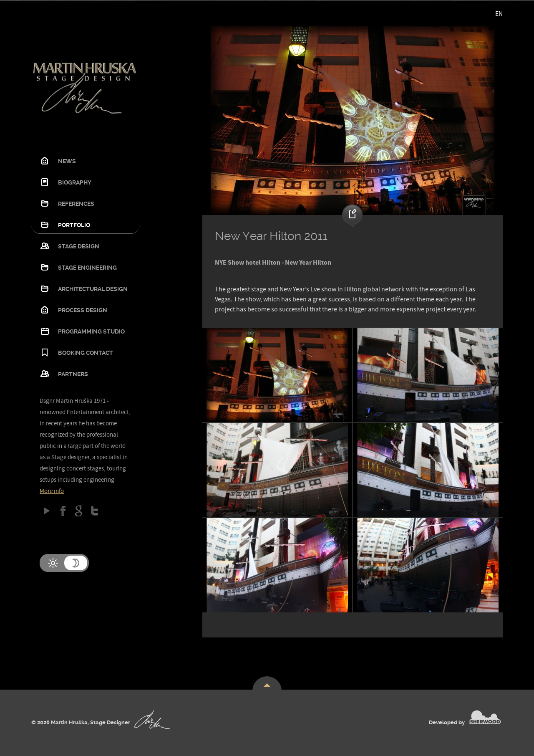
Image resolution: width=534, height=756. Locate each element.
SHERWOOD (485, 717)
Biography (75, 182)
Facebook (63, 511)
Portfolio (74, 225)
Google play (47, 511)
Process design (83, 310)
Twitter (94, 511)
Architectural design (93, 289)
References (76, 204)
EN (499, 14)
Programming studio (91, 331)
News (67, 161)
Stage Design (79, 246)
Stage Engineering (87, 268)
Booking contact (86, 353)
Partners (73, 374)
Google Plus (79, 511)
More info (52, 491)
